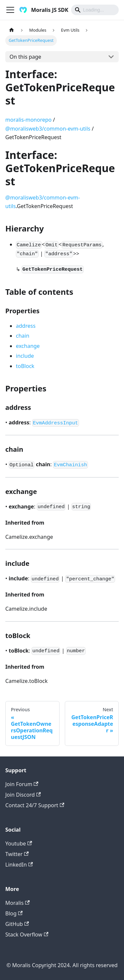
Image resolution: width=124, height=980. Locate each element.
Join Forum (22, 784)
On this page (25, 57)
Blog (14, 913)
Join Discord (23, 795)
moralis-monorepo (28, 120)
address (26, 326)
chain (23, 336)
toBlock (25, 366)
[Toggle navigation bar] (10, 10)
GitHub (17, 924)
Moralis (18, 903)
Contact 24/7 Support (35, 805)
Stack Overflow (27, 934)
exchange (28, 346)
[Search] (95, 10)
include (25, 356)
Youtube (19, 843)
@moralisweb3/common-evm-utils (48, 129)
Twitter (17, 854)
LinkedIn (19, 865)
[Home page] (12, 30)
